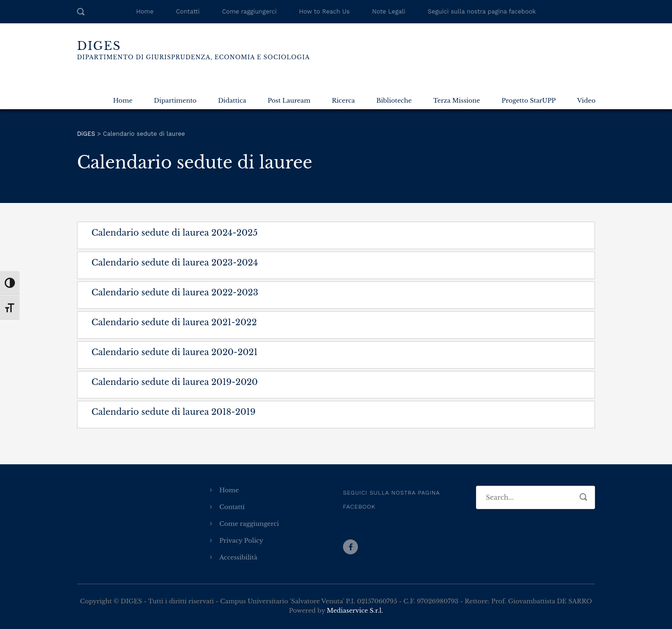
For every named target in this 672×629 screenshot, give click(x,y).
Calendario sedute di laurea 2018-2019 (173, 412)
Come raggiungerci (249, 11)
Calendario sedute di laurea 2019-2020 (175, 382)
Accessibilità (238, 557)
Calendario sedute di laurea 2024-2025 (175, 233)
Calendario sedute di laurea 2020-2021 (175, 352)
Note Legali (388, 11)
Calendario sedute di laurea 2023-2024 (175, 263)
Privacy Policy (241, 541)
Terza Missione (456, 101)
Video (586, 101)
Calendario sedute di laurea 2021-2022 (174, 322)
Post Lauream (289, 101)
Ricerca (343, 101)
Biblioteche (394, 101)
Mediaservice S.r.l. (355, 611)
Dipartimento (175, 101)
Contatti (188, 11)
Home (145, 11)
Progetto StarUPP (529, 101)
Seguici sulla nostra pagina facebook (482, 11)
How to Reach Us (324, 11)
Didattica (232, 101)
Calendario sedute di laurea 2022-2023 (175, 293)
